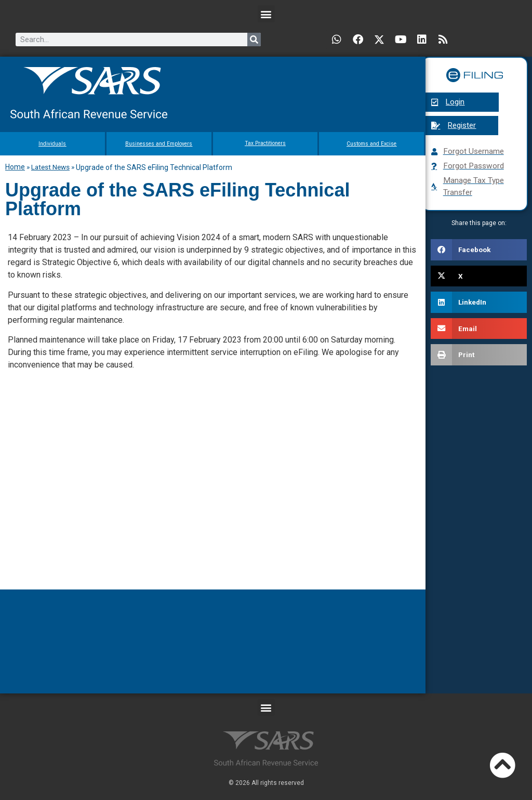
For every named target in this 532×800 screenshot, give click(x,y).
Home (15, 167)
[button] (266, 14)
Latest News (50, 167)
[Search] (254, 40)
